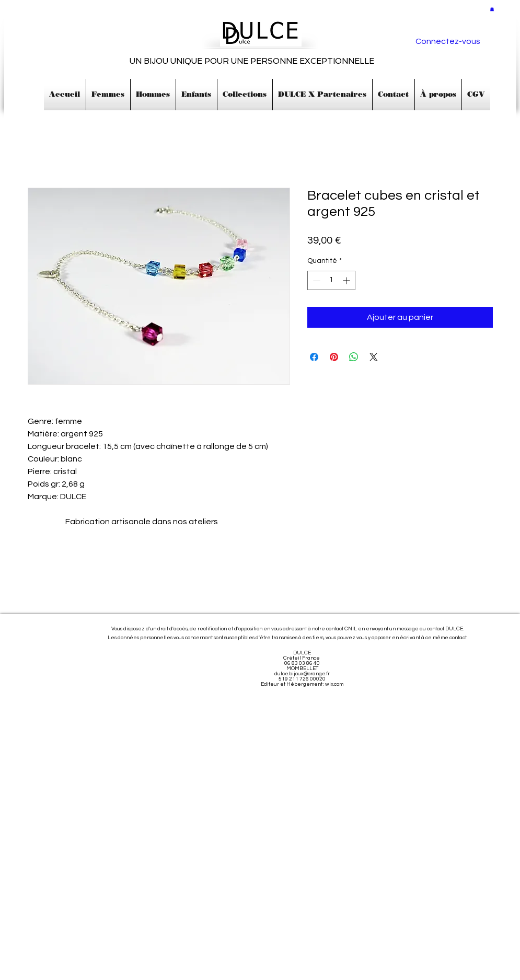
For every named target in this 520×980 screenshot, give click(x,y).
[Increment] (347, 280)
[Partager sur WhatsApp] (354, 357)
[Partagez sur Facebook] (314, 357)
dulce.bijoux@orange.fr (302, 674)
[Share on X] (374, 357)
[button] (492, 9)
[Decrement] (315, 280)
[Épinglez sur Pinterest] (334, 357)
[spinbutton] (331, 280)
